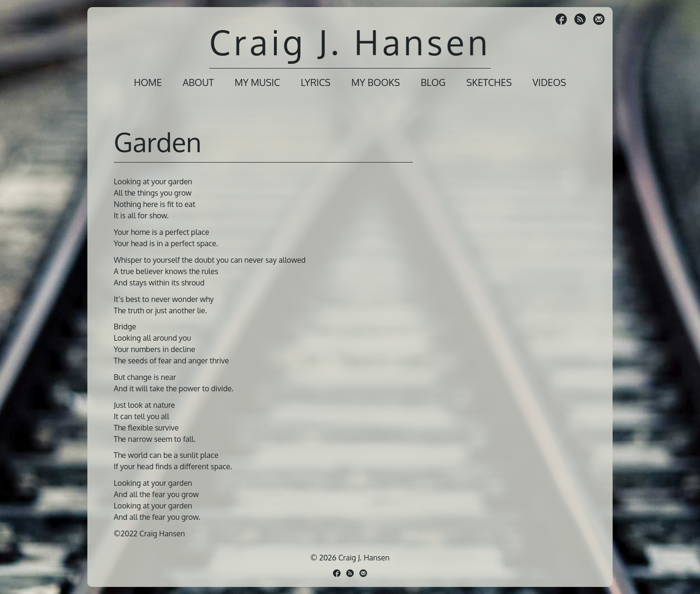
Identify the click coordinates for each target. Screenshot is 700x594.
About (198, 82)
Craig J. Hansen (350, 42)
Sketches (489, 82)
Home (148, 82)
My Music (257, 82)
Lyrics (316, 82)
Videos (549, 82)
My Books (376, 82)
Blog (433, 82)
